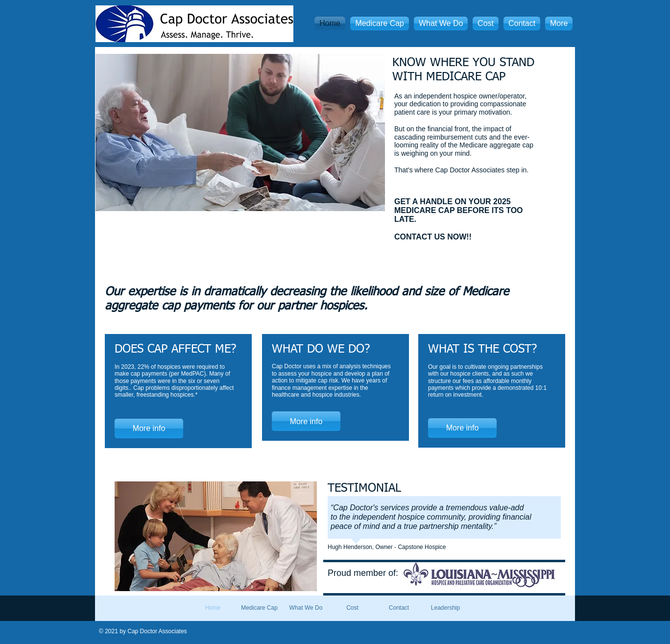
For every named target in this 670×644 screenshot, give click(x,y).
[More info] (149, 429)
